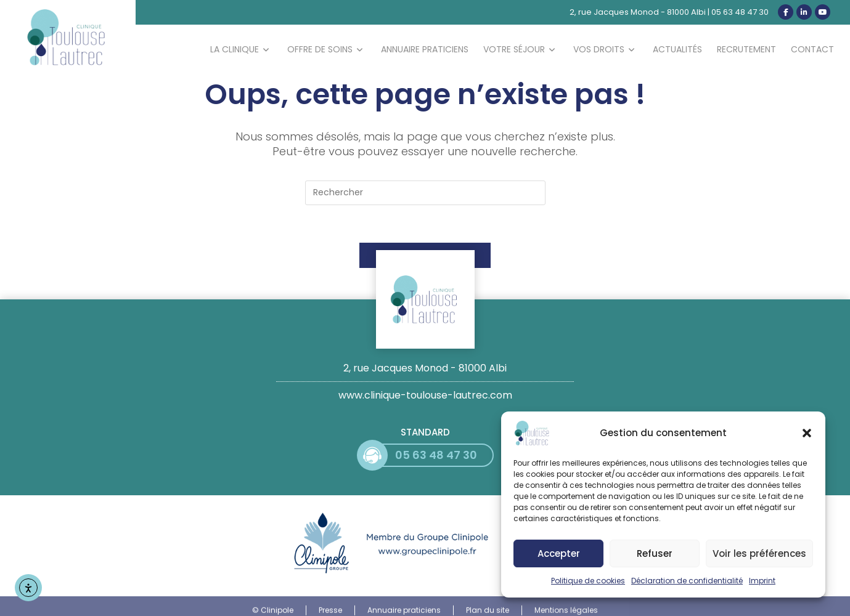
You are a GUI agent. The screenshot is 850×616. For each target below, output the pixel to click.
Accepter (559, 555)
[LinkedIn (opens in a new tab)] (804, 12)
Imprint (762, 582)
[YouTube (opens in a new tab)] (823, 12)
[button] (807, 435)
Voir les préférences (759, 555)
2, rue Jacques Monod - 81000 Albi (638, 12)
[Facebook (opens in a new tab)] (786, 12)
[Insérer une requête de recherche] (425, 193)
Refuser (655, 555)
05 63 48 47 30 (740, 12)
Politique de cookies (588, 582)
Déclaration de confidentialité (687, 582)
